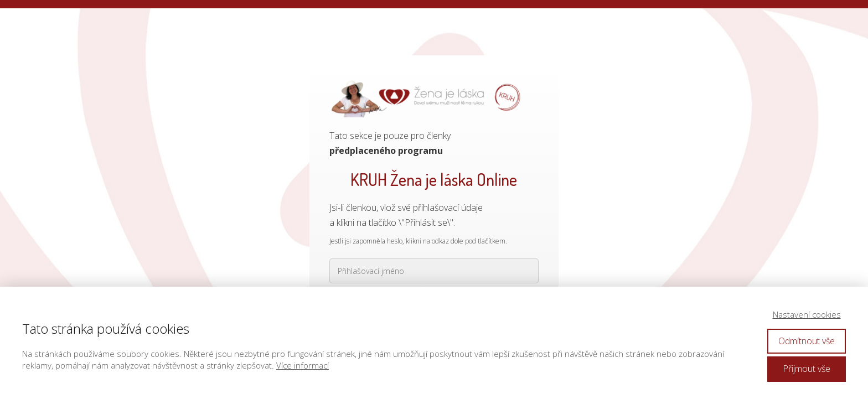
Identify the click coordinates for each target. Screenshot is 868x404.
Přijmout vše (807, 369)
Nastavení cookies (807, 314)
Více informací (303, 365)
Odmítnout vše (807, 341)
